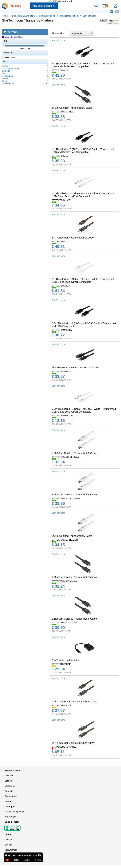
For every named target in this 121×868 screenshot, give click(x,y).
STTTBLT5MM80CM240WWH (66, 498)
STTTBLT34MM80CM (62, 371)
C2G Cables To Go (11, 68)
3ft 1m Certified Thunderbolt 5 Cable (72, 108)
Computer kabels (47, 16)
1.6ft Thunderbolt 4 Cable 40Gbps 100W (74, 701)
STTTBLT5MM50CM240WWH (66, 457)
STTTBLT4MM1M (60, 242)
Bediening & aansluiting (23, 16)
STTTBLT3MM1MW (61, 200)
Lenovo (6, 78)
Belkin (5, 66)
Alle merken (10, 817)
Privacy (8, 840)
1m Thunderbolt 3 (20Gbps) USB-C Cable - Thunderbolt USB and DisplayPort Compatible (83, 151)
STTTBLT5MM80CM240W (64, 581)
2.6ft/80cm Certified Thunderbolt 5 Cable (74, 494)
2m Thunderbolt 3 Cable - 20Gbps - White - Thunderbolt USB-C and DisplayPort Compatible (83, 280)
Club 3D (6, 71)
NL (112, 12)
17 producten (58, 33)
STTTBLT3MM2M (60, 70)
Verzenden (10, 786)
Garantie (9, 791)
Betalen (8, 781)
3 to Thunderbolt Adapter (65, 660)
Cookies (9, 845)
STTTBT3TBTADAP (61, 664)
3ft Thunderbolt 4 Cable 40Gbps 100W (73, 238)
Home (5, 16)
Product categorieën (14, 812)
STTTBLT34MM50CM (62, 330)
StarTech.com (89, 16)
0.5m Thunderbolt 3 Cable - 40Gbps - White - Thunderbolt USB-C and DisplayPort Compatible (84, 410)
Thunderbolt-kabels (69, 16)
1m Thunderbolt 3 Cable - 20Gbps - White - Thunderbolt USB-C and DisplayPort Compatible (83, 195)
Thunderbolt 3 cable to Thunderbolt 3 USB (75, 367)
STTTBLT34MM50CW (62, 416)
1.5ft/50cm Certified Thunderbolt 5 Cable (74, 453)
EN (117, 12)
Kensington (7, 76)
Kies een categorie (44, 6)
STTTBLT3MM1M (60, 156)
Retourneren (11, 796)
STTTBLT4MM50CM (61, 705)
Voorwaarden (11, 850)
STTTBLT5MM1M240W (63, 112)
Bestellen (9, 776)
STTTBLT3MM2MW (61, 286)
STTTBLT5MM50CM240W (64, 623)
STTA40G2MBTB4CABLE (64, 747)
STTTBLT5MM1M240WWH (65, 540)
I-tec (4, 73)
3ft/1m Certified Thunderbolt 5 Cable (72, 536)
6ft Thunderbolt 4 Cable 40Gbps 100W (73, 743)
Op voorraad (9, 57)
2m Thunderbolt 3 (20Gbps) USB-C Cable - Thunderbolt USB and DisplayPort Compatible (83, 65)
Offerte (8, 801)
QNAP (5, 81)
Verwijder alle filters (13, 37)
